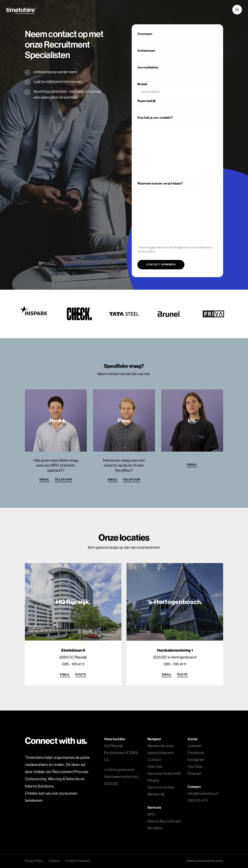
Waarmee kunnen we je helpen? (177, 213)
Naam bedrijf (177, 105)
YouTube (195, 767)
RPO (151, 814)
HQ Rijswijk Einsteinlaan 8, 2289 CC (121, 753)
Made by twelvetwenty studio (205, 861)
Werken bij (156, 794)
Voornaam (177, 38)
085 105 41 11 (198, 800)
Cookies (54, 861)
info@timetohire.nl (203, 794)
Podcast (194, 773)
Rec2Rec (155, 828)
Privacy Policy (34, 861)
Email (45, 479)
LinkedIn (195, 746)
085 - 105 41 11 (73, 664)
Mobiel (177, 88)
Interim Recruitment (164, 821)
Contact (154, 760)
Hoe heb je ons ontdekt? (177, 147)
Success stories (161, 787)
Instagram (196, 760)
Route (81, 674)
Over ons (155, 767)
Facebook (196, 753)
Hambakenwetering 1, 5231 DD (122, 777)
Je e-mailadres (177, 71)
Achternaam (177, 54)
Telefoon (63, 479)
